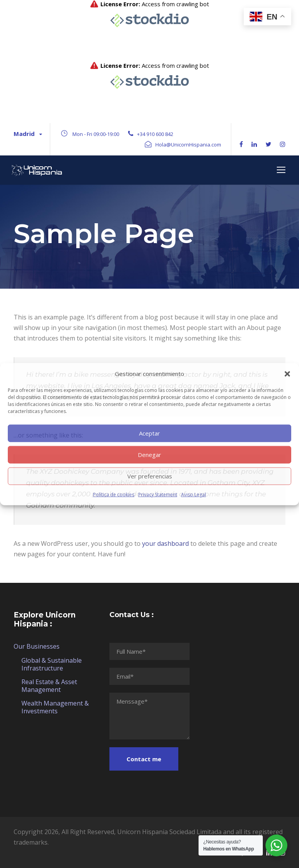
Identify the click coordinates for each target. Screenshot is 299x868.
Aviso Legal (193, 494)
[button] (287, 374)
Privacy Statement (158, 494)
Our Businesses (37, 646)
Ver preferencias (150, 476)
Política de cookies (114, 494)
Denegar (149, 455)
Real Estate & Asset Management (49, 686)
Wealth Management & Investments (55, 707)
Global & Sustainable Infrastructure (52, 664)
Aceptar (149, 433)
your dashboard (165, 543)
